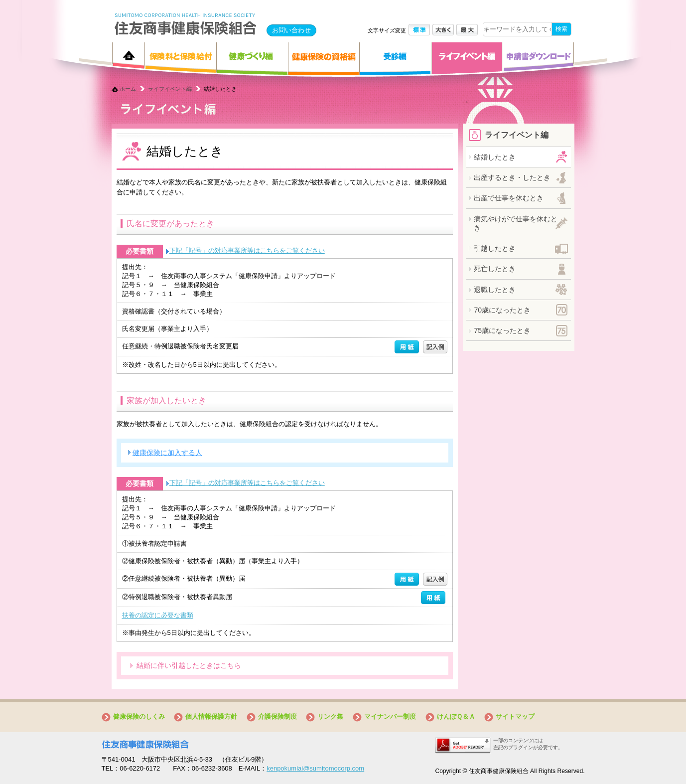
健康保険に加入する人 (167, 453)
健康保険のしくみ (139, 716)
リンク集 (330, 716)
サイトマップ (515, 716)
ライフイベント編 (170, 89)
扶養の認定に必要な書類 (158, 615)
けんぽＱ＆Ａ (456, 716)
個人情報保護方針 (211, 716)
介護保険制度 (277, 716)
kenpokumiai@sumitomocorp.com (315, 768)
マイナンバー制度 (390, 716)
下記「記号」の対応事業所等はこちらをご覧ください (247, 250)
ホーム (128, 89)
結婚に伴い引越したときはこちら (189, 665)
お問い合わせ (291, 30)
